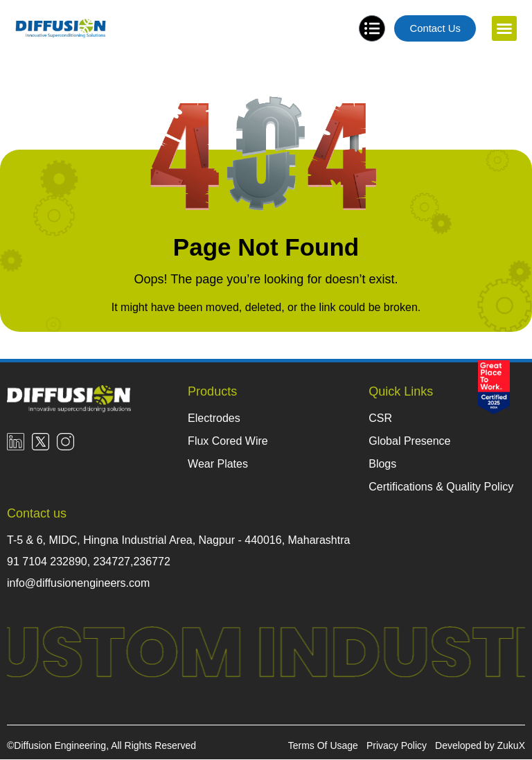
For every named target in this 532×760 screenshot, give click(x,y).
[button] (504, 29)
